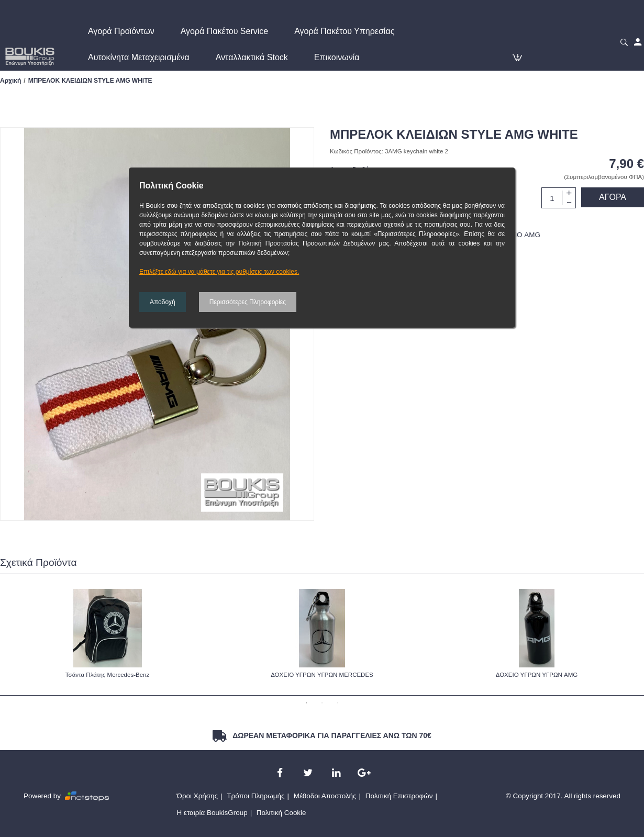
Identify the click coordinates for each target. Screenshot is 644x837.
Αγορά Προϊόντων (121, 31)
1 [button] (306, 703)
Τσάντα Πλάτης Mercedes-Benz (107, 675)
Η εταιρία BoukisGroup (212, 813)
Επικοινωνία (337, 57)
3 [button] (338, 703)
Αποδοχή (163, 302)
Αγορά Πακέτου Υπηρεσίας (344, 31)
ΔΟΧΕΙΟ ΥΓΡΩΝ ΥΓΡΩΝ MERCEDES (322, 675)
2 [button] (322, 703)
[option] (107, 634)
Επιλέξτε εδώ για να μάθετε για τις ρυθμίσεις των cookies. (219, 272)
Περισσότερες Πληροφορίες (248, 302)
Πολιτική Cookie (281, 813)
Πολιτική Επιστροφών (399, 796)
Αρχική (10, 81)
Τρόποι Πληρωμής (256, 796)
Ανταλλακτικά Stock (252, 57)
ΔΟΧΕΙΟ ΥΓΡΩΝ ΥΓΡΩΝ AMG (537, 675)
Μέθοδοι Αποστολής (325, 796)
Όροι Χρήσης (198, 796)
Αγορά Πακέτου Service (225, 31)
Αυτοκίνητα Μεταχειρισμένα (139, 57)
